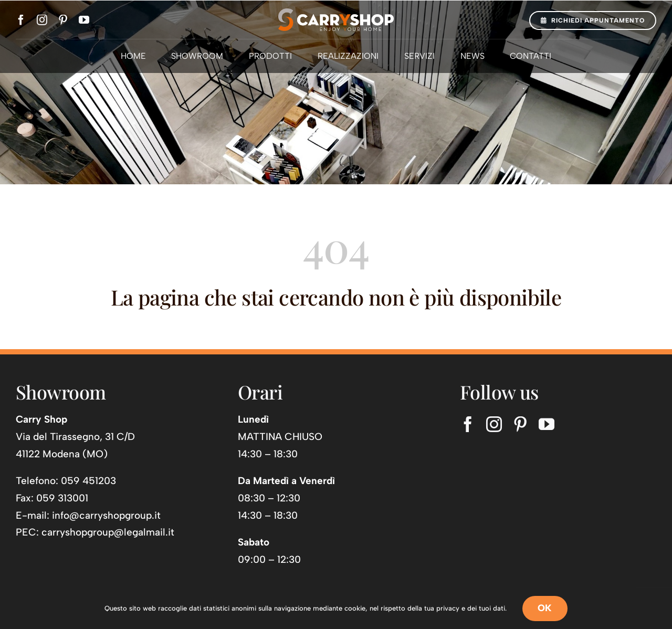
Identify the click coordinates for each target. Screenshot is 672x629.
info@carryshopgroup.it (106, 515)
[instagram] (42, 20)
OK (545, 608)
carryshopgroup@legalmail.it (108, 532)
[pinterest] (63, 20)
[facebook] (21, 20)
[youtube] (84, 20)
